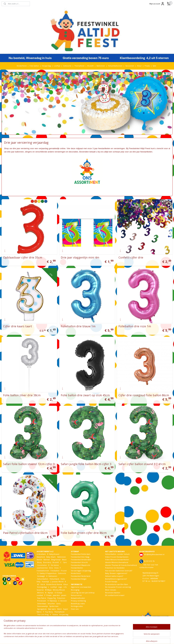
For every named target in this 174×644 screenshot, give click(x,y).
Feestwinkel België (79, 579)
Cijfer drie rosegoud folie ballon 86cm (144, 395)
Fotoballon (55, 571)
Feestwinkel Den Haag (80, 557)
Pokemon (61, 598)
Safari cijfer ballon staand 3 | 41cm (142, 464)
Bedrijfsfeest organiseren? (116, 579)
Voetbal (40, 617)
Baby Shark (51, 557)
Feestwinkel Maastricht (80, 565)
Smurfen (51, 604)
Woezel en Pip (52, 620)
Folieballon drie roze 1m (135, 326)
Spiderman (54, 606)
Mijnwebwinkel (125, 638)
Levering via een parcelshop (83, 593)
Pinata (147, 66)
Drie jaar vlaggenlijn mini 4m (80, 257)
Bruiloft (90, 66)
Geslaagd (41, 576)
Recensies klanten (113, 593)
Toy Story (49, 612)
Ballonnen (101, 66)
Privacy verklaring (78, 601)
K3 (38, 584)
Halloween (53, 576)
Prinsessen (41, 601)
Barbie (39, 560)
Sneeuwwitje (43, 606)
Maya (49, 590)
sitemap (79, 638)
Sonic (59, 604)
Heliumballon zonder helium (117, 554)
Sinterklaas (42, 604)
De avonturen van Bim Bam (117, 584)
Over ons (75, 609)
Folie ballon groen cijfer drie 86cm (84, 533)
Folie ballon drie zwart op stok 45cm (85, 395)
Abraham (42, 554)
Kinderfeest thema (54, 584)
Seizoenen (130, 66)
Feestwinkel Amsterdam (81, 560)
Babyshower (55, 554)
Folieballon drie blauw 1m (78, 326)
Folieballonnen (43, 571)
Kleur (139, 66)
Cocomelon (42, 565)
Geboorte (67, 66)
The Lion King (43, 614)
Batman (47, 560)
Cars (65, 562)
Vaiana (55, 614)
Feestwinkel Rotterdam (81, 554)
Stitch (59, 609)
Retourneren (76, 595)
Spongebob (42, 609)
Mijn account (157, 4)
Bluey (39, 562)
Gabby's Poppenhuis (48, 573)
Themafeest (79, 66)
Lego (60, 587)
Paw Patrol (41, 598)
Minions (40, 593)
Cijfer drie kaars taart (18, 326)
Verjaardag (46, 66)
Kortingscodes (77, 606)
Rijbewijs (53, 601)
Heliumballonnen (115, 66)
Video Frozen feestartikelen (117, 557)
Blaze (64, 560)
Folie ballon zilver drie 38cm (22, 395)
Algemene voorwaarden (81, 587)
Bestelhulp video (78, 604)
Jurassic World (58, 582)
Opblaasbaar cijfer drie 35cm (23, 257)
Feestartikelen (77, 568)
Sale (154, 66)
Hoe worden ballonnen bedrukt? (119, 571)
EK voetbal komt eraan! (115, 595)
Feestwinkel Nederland (81, 576)
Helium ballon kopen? (114, 576)
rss (86, 638)
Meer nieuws (111, 590)
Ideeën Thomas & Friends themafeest (121, 565)
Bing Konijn (56, 560)
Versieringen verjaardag (81, 571)
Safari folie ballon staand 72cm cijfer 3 (29, 464)
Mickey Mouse (59, 590)
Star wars (52, 609)
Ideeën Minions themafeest (117, 562)
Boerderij (47, 562)
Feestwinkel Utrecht (79, 562)
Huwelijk (45, 582)
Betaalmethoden (78, 598)
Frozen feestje (111, 582)
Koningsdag (42, 587)
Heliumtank (54, 579)
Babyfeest (41, 557)
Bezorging (75, 590)
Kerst (43, 584)
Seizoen (64, 601)
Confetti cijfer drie (131, 257)
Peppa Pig (52, 598)
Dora (56, 568)
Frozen (64, 571)
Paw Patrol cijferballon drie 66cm (25, 533)
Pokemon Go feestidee (115, 568)
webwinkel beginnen (98, 638)
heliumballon (43, 579)
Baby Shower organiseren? (116, 573)
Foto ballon (34, 66)
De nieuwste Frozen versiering (118, 587)
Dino (51, 568)
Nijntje (50, 593)
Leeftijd (57, 66)
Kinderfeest (22, 66)
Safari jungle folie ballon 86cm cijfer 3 (86, 464)
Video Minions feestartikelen (117, 560)
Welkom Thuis (54, 617)
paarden (56, 595)
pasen (64, 595)
